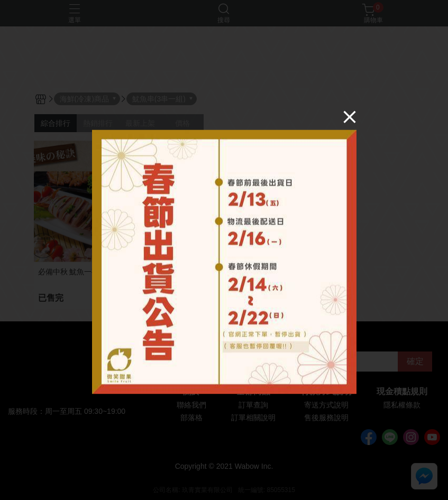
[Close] (350, 117)
